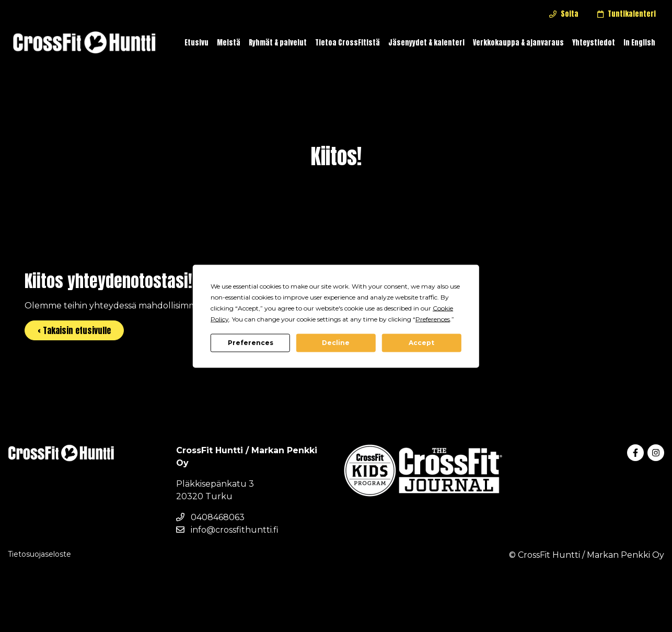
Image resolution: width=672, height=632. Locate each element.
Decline (336, 343)
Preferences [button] (433, 319)
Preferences (251, 343)
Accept (421, 343)
